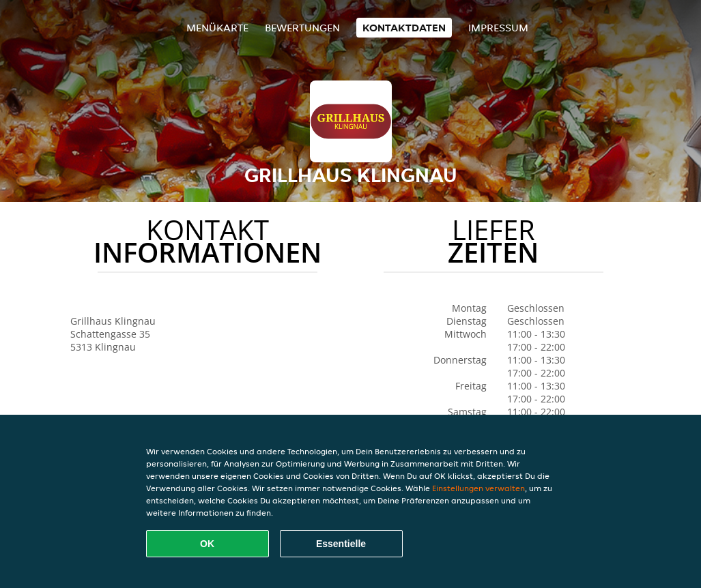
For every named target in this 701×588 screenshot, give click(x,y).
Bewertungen (302, 28)
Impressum (498, 28)
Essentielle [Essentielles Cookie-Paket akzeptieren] (341, 544)
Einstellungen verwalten (478, 488)
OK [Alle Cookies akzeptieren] (207, 544)
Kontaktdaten (404, 28)
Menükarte (217, 28)
